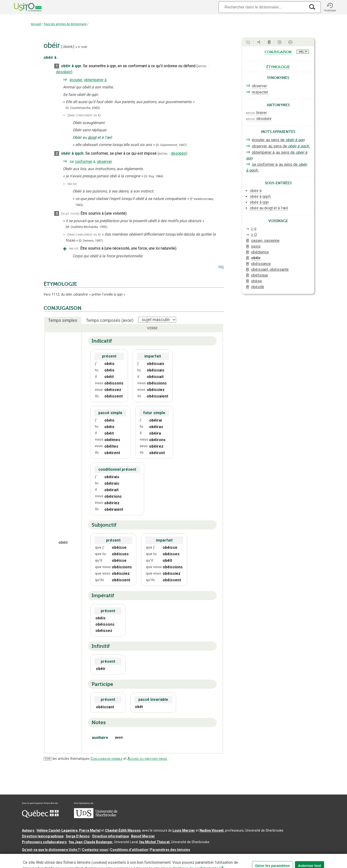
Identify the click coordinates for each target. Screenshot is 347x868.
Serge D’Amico (78, 836)
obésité (258, 287)
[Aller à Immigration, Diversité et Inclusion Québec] (40, 816)
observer (104, 162)
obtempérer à (95, 80)
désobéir (63, 72)
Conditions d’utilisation (129, 850)
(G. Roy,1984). (154, 176)
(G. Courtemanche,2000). (83, 108)
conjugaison (278, 52)
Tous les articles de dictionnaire (65, 24)
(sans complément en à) (84, 115)
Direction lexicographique (43, 836)
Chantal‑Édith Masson (123, 830)
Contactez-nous (95, 850)
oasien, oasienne (265, 241)
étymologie (278, 66)
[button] (330, 7)
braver (262, 113)
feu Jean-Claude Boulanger (91, 842)
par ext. (73, 184)
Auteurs (28, 830)
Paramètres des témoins (170, 850)
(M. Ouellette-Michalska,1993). (87, 227)
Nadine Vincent (212, 830)
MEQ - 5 (303, 52)
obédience (260, 252)
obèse (257, 281)
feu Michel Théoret (154, 842)
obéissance (261, 264)
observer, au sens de (281, 146)
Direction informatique (111, 836)
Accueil (36, 24)
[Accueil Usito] (22, 7)
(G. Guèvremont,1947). (171, 145)
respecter (260, 92)
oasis (256, 246)
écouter (76, 80)
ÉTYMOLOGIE (60, 284)
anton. (202, 66)
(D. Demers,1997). (91, 241)
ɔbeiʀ (68, 47)
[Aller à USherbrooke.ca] (96, 817)
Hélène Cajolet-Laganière (57, 830)
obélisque (260, 275)
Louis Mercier (184, 830)
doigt (92, 137)
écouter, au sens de (278, 140)
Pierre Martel (90, 830)
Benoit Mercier (143, 836)
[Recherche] (262, 7)
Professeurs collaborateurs (44, 842)
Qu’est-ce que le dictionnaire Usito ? (51, 850)
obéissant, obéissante (270, 269)
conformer (84, 162)
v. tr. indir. (82, 47)
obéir (256, 258)
